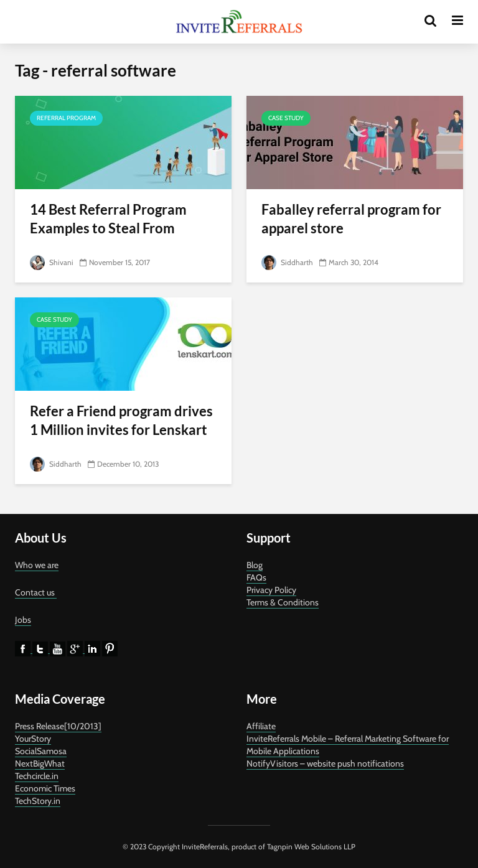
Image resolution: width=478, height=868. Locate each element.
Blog (255, 565)
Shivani (52, 262)
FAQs (256, 577)
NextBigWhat (40, 763)
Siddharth (287, 262)
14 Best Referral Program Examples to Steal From (108, 219)
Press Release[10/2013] (58, 726)
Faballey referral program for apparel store (351, 219)
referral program (66, 118)
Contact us (36, 592)
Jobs (23, 620)
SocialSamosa (41, 751)
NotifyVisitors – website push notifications (325, 763)
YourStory (33, 739)
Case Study (286, 118)
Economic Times (45, 788)
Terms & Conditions (283, 602)
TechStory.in (38, 801)
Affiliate (261, 726)
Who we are (37, 565)
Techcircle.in (37, 776)
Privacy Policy (271, 590)
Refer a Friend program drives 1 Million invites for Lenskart (121, 420)
